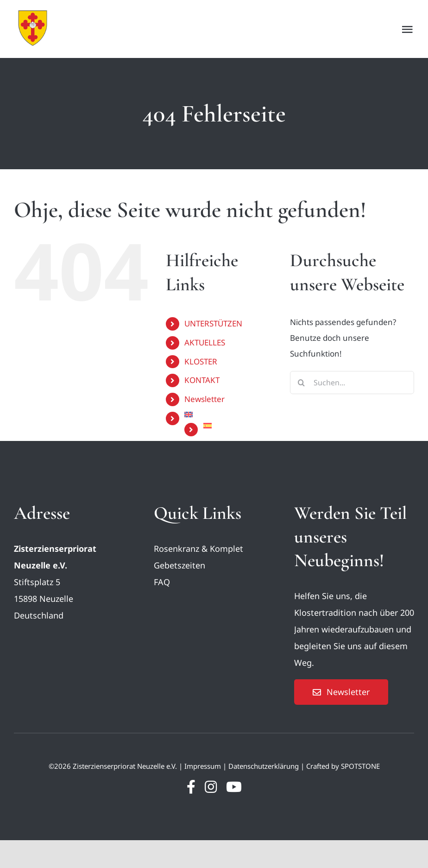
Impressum (203, 766)
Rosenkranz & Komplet (198, 549)
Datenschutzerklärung (264, 766)
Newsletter (205, 399)
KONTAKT (202, 380)
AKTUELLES (205, 342)
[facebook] (191, 787)
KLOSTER (201, 361)
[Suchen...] (352, 383)
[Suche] (302, 383)
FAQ (162, 582)
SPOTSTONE (360, 766)
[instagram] (211, 787)
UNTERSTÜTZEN (213, 323)
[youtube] (234, 787)
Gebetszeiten (179, 565)
